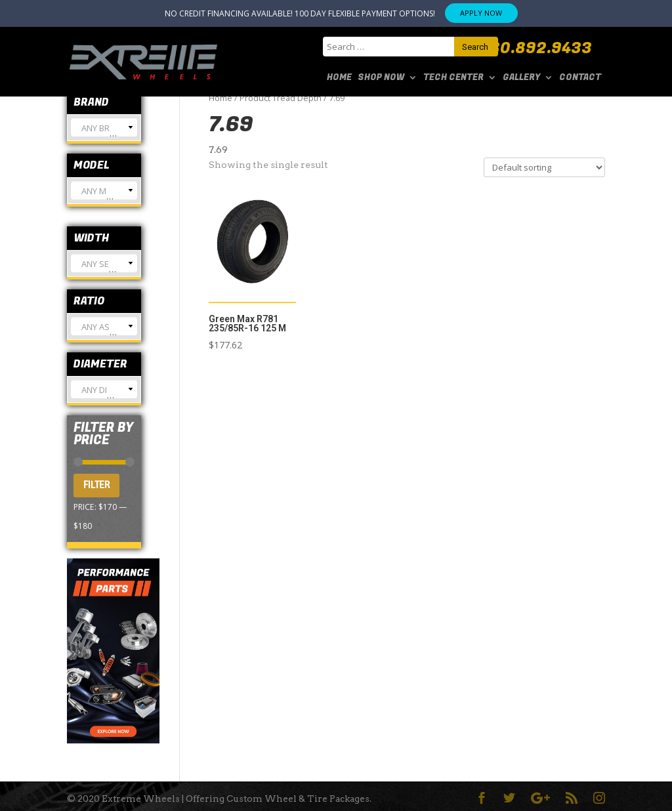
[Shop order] (544, 167)
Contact (580, 78)
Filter (96, 485)
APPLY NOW (481, 13)
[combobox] (104, 127)
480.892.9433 (536, 49)
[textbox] (104, 133)
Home (339, 78)
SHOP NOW (381, 78)
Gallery (521, 78)
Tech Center (453, 78)
